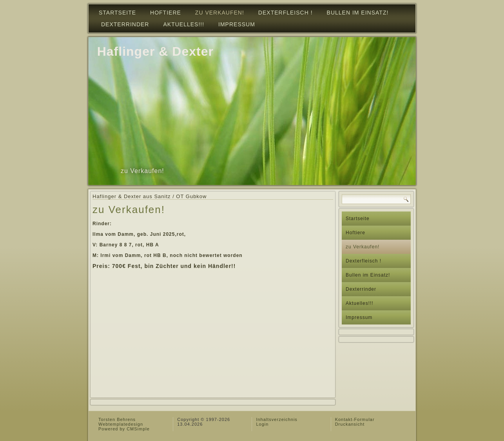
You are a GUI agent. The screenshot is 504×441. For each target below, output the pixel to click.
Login (262, 424)
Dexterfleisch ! (286, 13)
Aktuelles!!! (184, 24)
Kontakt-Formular (355, 419)
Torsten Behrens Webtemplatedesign (121, 422)
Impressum (237, 24)
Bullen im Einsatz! (358, 13)
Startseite (117, 13)
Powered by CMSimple (124, 429)
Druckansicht (350, 424)
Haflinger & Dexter (155, 51)
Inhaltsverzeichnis (276, 419)
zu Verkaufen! (220, 13)
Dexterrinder (125, 24)
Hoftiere (166, 13)
